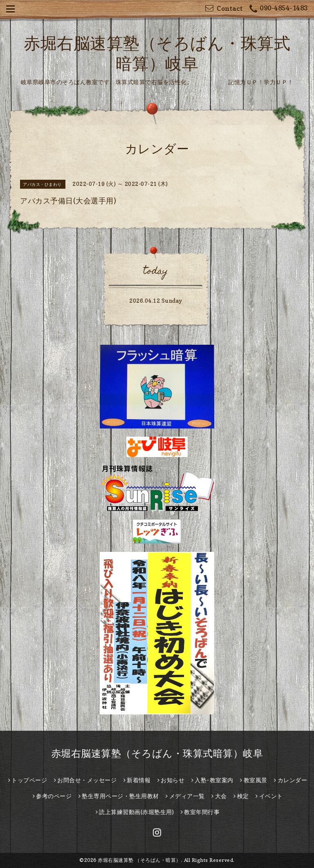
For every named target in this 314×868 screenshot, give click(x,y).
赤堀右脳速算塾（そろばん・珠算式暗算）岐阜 (157, 753)
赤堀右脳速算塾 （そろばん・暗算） (139, 860)
